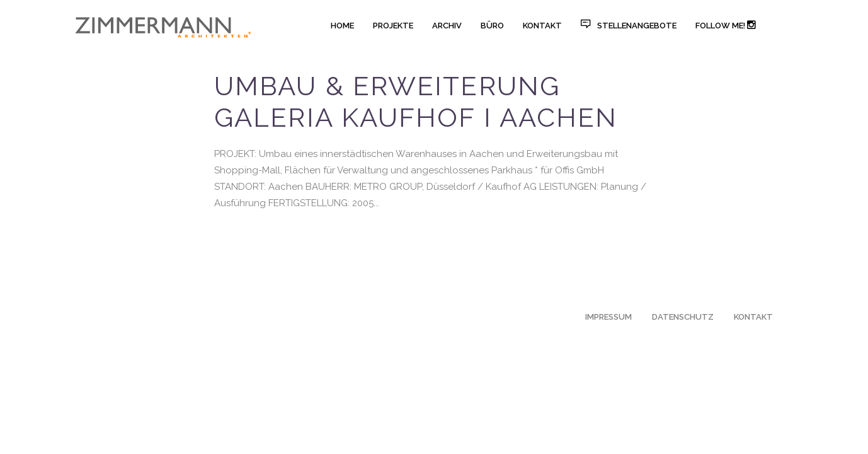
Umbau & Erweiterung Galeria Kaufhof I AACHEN (416, 102)
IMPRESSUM (608, 317)
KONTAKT (753, 317)
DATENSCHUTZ (683, 317)
